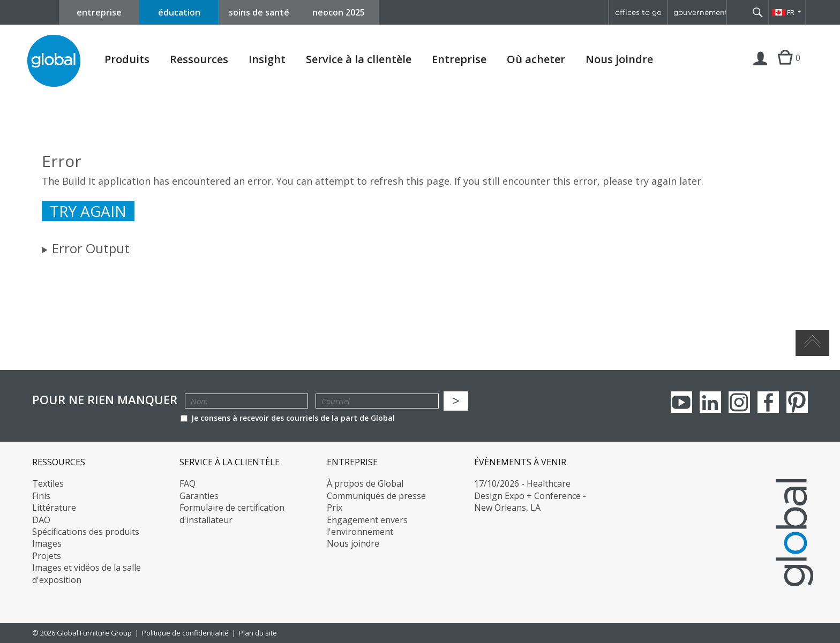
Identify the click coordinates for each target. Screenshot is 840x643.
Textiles (48, 483)
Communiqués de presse (376, 496)
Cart (785, 69)
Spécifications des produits (86, 532)
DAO (41, 520)
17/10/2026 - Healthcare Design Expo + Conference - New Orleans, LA (530, 496)
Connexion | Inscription (760, 69)
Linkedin (710, 402)
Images (47, 543)
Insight (267, 59)
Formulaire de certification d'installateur (232, 513)
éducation (179, 12)
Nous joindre (619, 59)
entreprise (99, 12)
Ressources (199, 59)
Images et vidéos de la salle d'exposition (87, 573)
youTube (681, 402)
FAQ (187, 483)
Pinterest (797, 402)
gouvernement (700, 12)
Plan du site (258, 633)
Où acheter (536, 59)
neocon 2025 (339, 12)
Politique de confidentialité (185, 633)
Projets (47, 556)
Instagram (739, 402)
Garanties (199, 496)
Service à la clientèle (359, 59)
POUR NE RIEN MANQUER (105, 400)
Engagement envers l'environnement (367, 526)
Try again (88, 211)
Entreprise (459, 59)
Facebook (768, 402)
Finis (41, 496)
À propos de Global (365, 483)
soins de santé (259, 12)
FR (791, 12)
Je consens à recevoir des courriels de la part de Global (288, 418)
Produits (127, 59)
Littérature (54, 508)
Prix (335, 508)
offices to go (638, 12)
